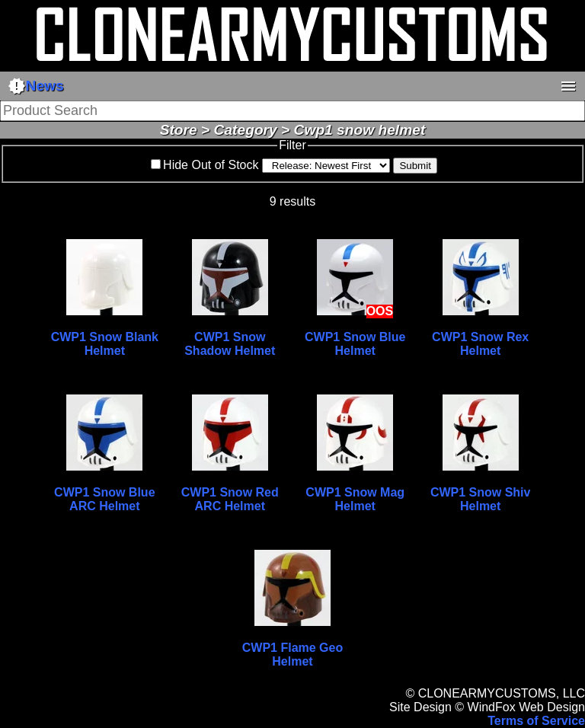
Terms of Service (536, 721)
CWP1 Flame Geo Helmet (292, 655)
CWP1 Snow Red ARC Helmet (230, 499)
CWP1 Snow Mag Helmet (355, 499)
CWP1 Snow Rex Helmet (480, 344)
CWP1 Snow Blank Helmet (105, 344)
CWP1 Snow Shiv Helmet (481, 499)
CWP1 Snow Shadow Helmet (230, 344)
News (36, 86)
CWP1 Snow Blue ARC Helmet (104, 499)
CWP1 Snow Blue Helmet (355, 344)
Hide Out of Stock (211, 165)
